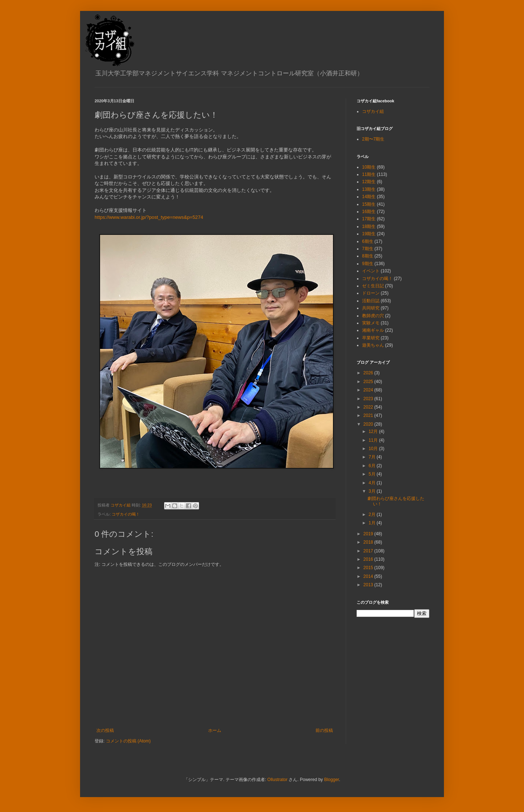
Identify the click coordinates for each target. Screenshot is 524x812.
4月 (373, 483)
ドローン (371, 293)
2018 (369, 542)
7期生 (368, 249)
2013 (369, 585)
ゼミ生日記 (373, 286)
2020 (369, 424)
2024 (369, 390)
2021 (369, 415)
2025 (369, 382)
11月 (374, 440)
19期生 (369, 234)
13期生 (369, 189)
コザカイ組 (373, 111)
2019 (369, 534)
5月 (373, 474)
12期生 (369, 182)
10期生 (369, 167)
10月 (374, 449)
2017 (369, 551)
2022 (369, 407)
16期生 (369, 212)
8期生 (368, 256)
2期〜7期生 (373, 139)
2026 (369, 373)
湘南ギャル (373, 330)
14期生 (369, 197)
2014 (369, 576)
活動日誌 (371, 301)
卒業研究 (371, 338)
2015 (369, 568)
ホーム (215, 730)
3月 (373, 491)
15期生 (369, 204)
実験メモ (371, 323)
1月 (373, 523)
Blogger (332, 780)
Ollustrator (277, 780)
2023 (369, 399)
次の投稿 (105, 730)
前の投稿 (324, 730)
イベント (371, 271)
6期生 (368, 241)
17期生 (369, 219)
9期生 (368, 264)
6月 (373, 466)
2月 (373, 515)
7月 (373, 457)
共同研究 (371, 308)
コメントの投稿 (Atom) (128, 741)
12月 (374, 431)
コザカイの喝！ (126, 514)
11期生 (369, 174)
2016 (369, 559)
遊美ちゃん (373, 345)
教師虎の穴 (373, 316)
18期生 (369, 226)
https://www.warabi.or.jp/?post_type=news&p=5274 (149, 217)
